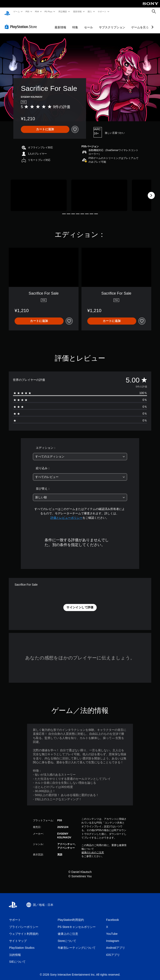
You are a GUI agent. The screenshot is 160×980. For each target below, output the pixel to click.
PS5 (27, 11)
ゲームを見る (140, 23)
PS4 (37, 11)
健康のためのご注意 (93, 849)
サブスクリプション (112, 23)
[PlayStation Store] (22, 23)
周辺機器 (63, 11)
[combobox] (80, 453)
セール (89, 23)
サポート (102, 11)
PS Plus (49, 11)
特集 (75, 23)
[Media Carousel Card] (39, 191)
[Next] (151, 191)
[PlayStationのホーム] (7, 12)
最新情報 (77, 11)
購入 (90, 11)
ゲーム (16, 11)
